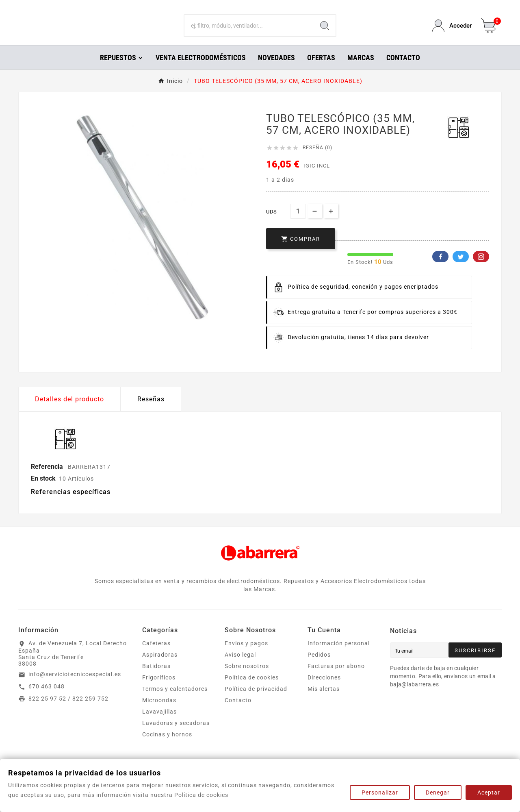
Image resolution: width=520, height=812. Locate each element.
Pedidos (319, 666)
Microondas (159, 712)
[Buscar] (249, 32)
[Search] (325, 32)
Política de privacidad (256, 700)
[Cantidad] (298, 223)
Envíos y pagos (246, 655)
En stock (43, 490)
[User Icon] (452, 32)
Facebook (440, 268)
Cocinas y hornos (167, 746)
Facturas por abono (336, 677)
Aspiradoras (160, 666)
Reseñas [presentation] (151, 410)
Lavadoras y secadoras (176, 734)
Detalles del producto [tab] (69, 410)
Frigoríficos (159, 689)
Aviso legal (240, 666)
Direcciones (324, 689)
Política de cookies (252, 689)
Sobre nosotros (247, 677)
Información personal (339, 655)
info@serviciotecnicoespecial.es (75, 686)
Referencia (48, 478)
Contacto (238, 712)
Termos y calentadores (175, 700)
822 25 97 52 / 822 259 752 (68, 710)
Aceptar (489, 792)
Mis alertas (324, 700)
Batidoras (156, 677)
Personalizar (380, 792)
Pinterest (481, 268)
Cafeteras (156, 655)
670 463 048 (47, 698)
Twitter (461, 268)
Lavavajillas (159, 723)
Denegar (438, 792)
